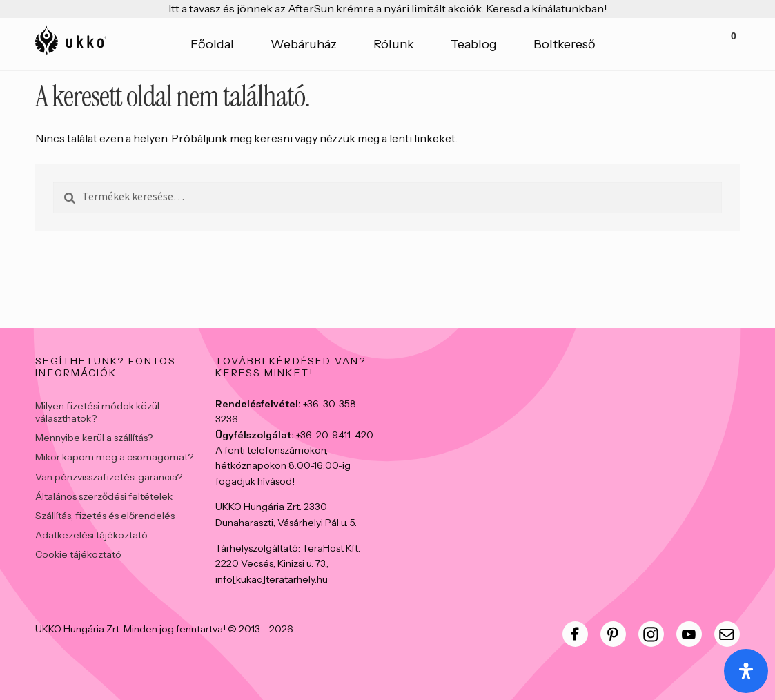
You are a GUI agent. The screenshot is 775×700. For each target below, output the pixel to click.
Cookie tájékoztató (78, 554)
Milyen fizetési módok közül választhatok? (97, 412)
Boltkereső (565, 44)
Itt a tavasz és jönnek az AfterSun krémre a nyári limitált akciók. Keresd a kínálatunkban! (388, 8)
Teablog (474, 44)
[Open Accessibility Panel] (746, 671)
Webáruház (304, 44)
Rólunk (394, 44)
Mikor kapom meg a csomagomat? (114, 457)
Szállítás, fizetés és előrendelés (105, 516)
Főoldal (212, 44)
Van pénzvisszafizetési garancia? (109, 477)
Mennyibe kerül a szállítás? (94, 438)
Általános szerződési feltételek (104, 496)
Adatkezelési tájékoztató (91, 535)
